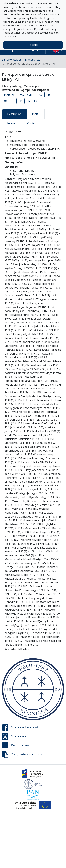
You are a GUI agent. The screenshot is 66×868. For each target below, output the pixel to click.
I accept (33, 45)
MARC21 (9, 95)
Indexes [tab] (12, 123)
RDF (50, 95)
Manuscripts (33, 60)
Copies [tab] (31, 123)
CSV (40, 95)
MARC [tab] (36, 114)
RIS (21, 101)
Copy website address (22, 755)
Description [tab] (14, 114)
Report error (16, 746)
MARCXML (26, 95)
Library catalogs (12, 60)
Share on (20, 728)
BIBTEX (33, 101)
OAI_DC (9, 101)
